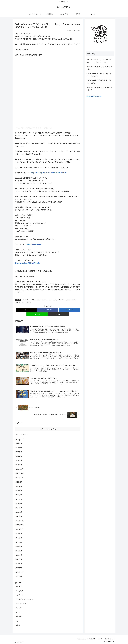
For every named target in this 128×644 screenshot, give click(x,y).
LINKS (112, 639)
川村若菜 (28, 302)
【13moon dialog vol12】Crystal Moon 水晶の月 (100, 89)
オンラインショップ (82, 639)
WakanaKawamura (26, 300)
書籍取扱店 (92, 639)
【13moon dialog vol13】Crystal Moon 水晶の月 (100, 68)
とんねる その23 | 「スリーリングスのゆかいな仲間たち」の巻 (99, 61)
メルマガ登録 (100, 639)
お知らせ (18, 300)
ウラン (54, 300)
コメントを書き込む (48, 429)
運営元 (107, 639)
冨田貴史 (18, 302)
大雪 (23, 302)
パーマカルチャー (61, 300)
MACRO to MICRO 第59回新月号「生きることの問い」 (100, 82)
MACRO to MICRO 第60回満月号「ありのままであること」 (100, 75)
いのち (34, 300)
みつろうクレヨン (46, 300)
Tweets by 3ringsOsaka (94, 96)
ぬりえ (39, 300)
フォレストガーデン (72, 300)
